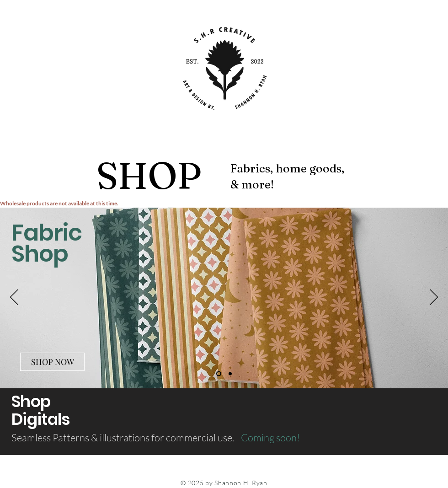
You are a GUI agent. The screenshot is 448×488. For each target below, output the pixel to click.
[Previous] (14, 298)
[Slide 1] (219, 374)
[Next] (434, 298)
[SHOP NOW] (52, 362)
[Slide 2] (230, 374)
